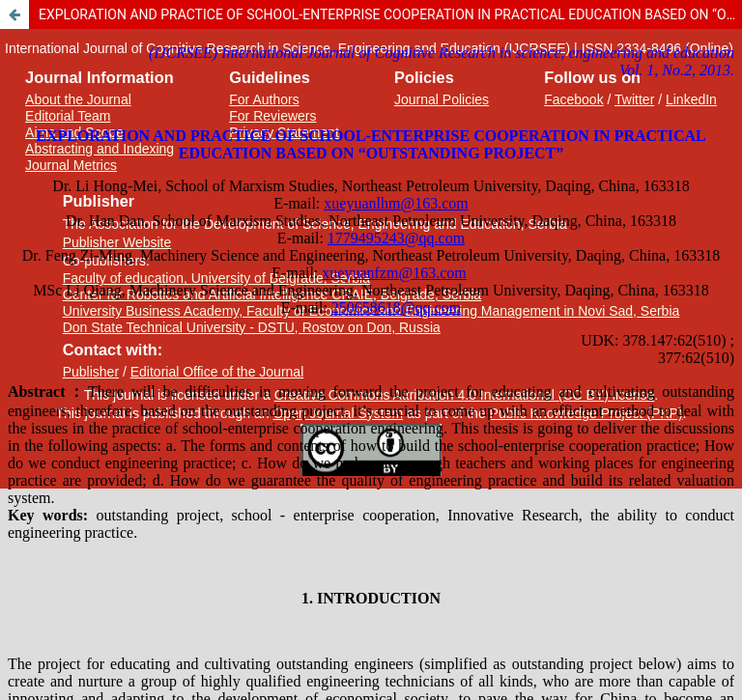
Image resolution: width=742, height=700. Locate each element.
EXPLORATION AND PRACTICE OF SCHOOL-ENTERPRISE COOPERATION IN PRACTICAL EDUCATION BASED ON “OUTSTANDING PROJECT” (390, 14)
